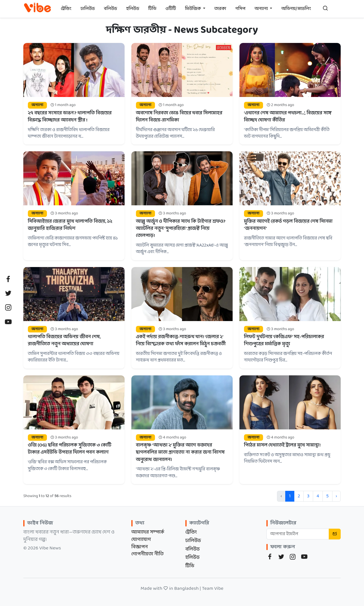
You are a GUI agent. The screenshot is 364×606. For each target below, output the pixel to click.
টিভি (152, 9)
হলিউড (133, 9)
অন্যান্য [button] (262, 9)
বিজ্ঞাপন (140, 547)
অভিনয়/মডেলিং (296, 9)
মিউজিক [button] (194, 9)
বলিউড (111, 9)
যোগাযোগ (141, 540)
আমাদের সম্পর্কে (148, 532)
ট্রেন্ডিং (66, 9)
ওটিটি (171, 9)
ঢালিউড (88, 9)
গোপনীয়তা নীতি (148, 554)
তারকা (220, 9)
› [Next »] (336, 496)
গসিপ (240, 9)
